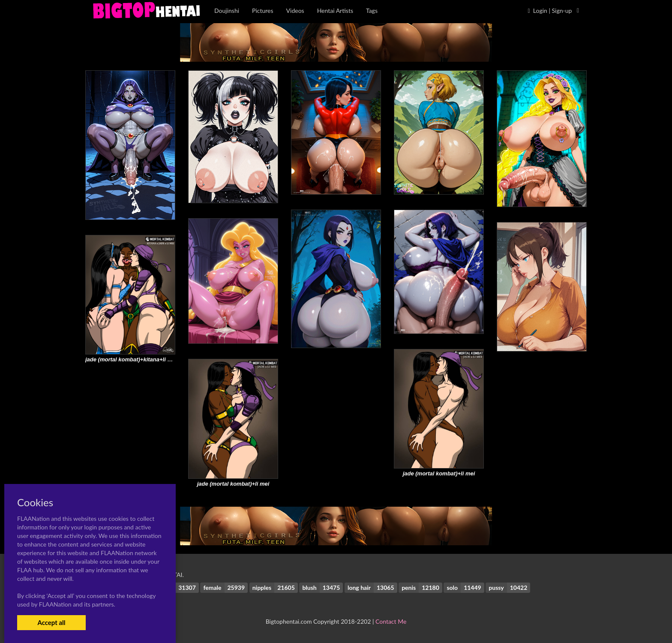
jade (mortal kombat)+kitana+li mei (131, 359)
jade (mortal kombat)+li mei (439, 473)
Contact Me (391, 621)
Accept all (51, 622)
